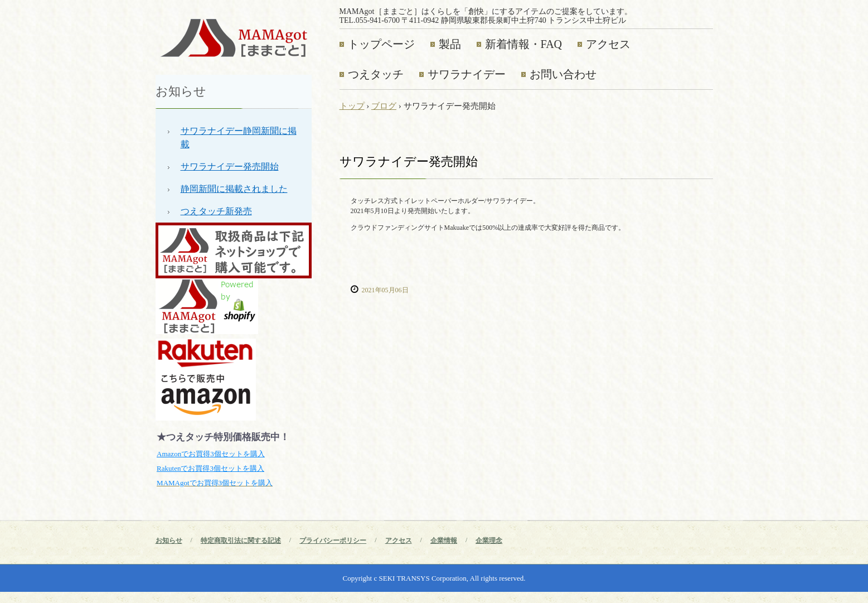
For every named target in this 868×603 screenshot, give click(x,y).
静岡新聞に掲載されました (234, 189)
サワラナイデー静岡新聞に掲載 (239, 138)
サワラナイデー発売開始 (230, 167)
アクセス (608, 44)
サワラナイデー (467, 74)
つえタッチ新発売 (216, 211)
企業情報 (444, 541)
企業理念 (489, 541)
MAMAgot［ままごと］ (234, 37)
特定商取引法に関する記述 (241, 541)
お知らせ (181, 91)
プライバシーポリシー (333, 541)
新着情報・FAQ (524, 44)
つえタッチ (376, 74)
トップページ (381, 44)
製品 (450, 44)
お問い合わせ (563, 74)
